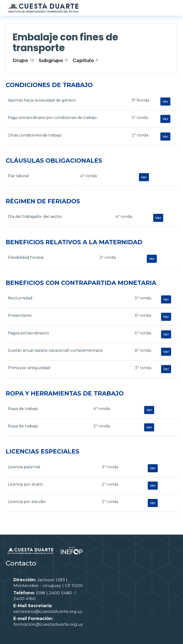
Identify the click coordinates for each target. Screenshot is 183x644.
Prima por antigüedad (29, 368)
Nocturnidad (20, 298)
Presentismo (20, 315)
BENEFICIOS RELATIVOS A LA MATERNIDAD (74, 242)
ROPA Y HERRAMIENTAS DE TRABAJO (65, 393)
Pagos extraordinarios (28, 333)
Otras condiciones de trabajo (35, 135)
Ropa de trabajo (23, 409)
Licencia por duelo (25, 484)
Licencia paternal (24, 467)
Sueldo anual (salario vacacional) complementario (55, 350)
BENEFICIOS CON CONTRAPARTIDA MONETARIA (81, 283)
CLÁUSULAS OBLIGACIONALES (54, 161)
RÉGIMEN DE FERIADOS (43, 201)
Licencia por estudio (27, 502)
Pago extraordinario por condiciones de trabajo (52, 118)
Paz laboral (18, 176)
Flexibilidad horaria (26, 257)
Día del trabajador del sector (35, 217)
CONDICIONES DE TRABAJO (49, 85)
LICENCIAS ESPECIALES (43, 451)
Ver (165, 102)
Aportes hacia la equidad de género (42, 100)
